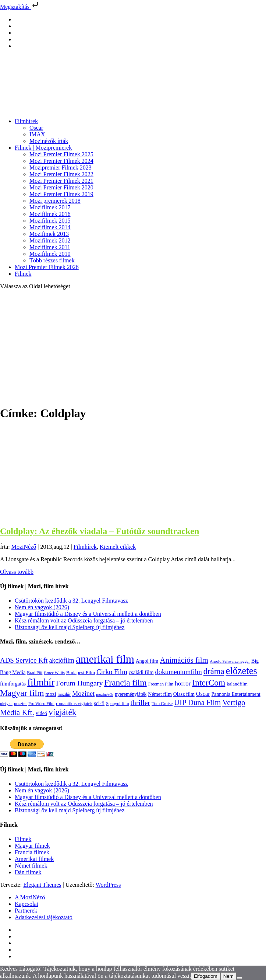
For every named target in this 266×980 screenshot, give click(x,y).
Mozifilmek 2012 (50, 240)
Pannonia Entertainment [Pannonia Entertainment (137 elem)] (236, 694)
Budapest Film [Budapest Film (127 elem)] (81, 672)
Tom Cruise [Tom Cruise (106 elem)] (162, 704)
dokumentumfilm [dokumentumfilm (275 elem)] (179, 672)
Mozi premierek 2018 (55, 201)
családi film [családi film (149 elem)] (141, 672)
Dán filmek (28, 872)
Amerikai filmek (34, 859)
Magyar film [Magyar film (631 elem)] (22, 693)
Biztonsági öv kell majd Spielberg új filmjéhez (70, 627)
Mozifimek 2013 (49, 234)
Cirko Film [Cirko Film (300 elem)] (112, 672)
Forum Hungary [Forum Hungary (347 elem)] (79, 683)
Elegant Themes (42, 885)
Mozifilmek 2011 (50, 247)
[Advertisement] (133, 347)
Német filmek (31, 866)
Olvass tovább (17, 572)
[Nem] (240, 978)
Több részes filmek (52, 260)
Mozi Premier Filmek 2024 (61, 161)
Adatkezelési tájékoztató (44, 917)
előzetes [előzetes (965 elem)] (242, 671)
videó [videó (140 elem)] (41, 713)
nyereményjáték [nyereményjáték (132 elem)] (131, 694)
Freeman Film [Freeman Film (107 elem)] (161, 684)
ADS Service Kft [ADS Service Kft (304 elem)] (24, 660)
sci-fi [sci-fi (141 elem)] (99, 703)
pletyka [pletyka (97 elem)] (6, 704)
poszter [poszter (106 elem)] (20, 704)
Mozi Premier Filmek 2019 (61, 194)
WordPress (108, 885)
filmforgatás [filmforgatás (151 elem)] (13, 684)
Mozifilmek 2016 (50, 214)
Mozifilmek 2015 (50, 221)
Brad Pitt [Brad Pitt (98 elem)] (35, 673)
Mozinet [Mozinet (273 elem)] (83, 694)
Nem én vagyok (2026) (42, 607)
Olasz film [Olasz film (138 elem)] (184, 694)
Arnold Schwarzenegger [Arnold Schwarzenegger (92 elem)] (230, 661)
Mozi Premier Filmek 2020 (61, 187)
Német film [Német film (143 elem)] (160, 694)
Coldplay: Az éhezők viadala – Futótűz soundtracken (100, 531)
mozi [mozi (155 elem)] (51, 694)
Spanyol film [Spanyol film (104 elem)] (117, 704)
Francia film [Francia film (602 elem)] (125, 683)
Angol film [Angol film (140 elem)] (147, 661)
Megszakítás (20, 7)
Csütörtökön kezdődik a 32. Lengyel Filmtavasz (71, 601)
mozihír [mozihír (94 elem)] (64, 694)
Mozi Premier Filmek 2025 (61, 154)
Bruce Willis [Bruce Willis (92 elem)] (54, 673)
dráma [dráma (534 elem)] (214, 671)
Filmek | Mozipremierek (43, 148)
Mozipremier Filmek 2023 (61, 168)
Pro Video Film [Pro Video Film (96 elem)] (41, 704)
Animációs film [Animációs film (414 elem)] (184, 660)
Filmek (23, 274)
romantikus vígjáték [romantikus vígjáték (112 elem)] (74, 704)
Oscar (36, 128)
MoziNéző (24, 547)
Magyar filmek (32, 846)
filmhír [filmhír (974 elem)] (41, 682)
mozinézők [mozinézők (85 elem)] (105, 695)
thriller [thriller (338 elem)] (141, 702)
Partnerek (26, 911)
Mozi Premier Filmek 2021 (61, 181)
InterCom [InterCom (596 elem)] (209, 683)
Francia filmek (32, 852)
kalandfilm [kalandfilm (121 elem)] (237, 684)
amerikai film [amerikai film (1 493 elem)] (105, 659)
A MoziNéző (30, 897)
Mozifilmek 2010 (50, 254)
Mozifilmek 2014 (50, 227)
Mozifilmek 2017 (50, 207)
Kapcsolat (26, 904)
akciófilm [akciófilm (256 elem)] (62, 660)
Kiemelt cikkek (118, 547)
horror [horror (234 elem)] (183, 683)
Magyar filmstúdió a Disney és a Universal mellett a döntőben (88, 614)
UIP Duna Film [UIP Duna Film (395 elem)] (197, 702)
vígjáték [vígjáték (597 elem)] (63, 712)
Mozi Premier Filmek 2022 (61, 174)
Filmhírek (26, 121)
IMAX (37, 134)
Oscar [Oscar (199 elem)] (203, 694)
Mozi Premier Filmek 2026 (47, 267)
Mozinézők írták (49, 141)
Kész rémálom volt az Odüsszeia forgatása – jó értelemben (84, 620)
